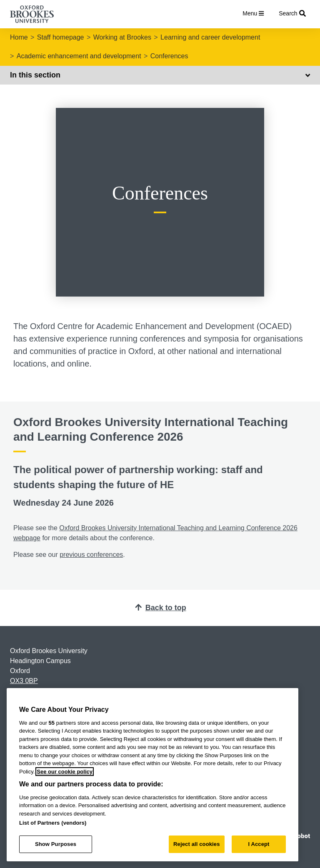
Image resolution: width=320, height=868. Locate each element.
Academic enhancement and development (79, 56)
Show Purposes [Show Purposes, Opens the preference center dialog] (56, 844)
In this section (160, 75)
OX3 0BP (24, 681)
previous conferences (91, 555)
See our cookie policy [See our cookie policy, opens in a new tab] (65, 772)
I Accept (259, 844)
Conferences (169, 56)
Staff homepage (61, 37)
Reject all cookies (196, 844)
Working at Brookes (122, 37)
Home (19, 37)
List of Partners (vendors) (53, 823)
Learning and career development (210, 37)
